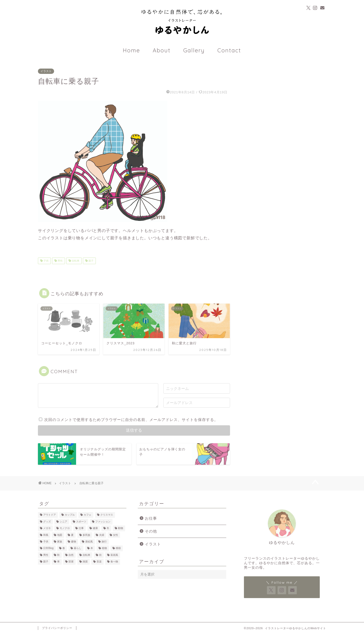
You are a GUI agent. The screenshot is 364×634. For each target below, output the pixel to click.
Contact (229, 50)
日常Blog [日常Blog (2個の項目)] (48, 548)
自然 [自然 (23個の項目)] (71, 555)
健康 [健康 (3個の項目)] (95, 528)
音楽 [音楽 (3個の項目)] (99, 562)
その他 (151, 531)
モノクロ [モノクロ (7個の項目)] (65, 528)
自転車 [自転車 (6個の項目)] (86, 555)
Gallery (194, 50)
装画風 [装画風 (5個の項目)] (114, 555)
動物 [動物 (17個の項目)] (121, 528)
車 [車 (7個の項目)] (58, 562)
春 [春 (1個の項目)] (64, 548)
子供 (46, 261)
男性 (60, 261)
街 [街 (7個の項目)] (100, 555)
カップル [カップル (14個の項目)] (70, 515)
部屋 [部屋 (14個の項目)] (71, 562)
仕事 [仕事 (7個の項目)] (81, 528)
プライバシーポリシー (57, 628)
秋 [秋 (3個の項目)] (58, 555)
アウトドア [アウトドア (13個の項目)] (50, 515)
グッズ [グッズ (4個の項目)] (47, 522)
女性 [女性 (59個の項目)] (116, 535)
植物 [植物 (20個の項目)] (104, 548)
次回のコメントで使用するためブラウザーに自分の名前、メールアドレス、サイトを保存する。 (131, 420)
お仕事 (151, 518)
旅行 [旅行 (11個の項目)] (104, 542)
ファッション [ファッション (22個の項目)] (103, 522)
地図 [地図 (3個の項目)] (60, 535)
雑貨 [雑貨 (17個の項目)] (85, 562)
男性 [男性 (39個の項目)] (46, 555)
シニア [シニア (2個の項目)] (63, 522)
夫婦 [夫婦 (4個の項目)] (102, 535)
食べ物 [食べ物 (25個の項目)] (114, 562)
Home (131, 50)
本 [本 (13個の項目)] (92, 548)
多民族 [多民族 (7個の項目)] (86, 535)
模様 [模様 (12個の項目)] (118, 548)
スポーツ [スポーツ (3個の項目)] (81, 522)
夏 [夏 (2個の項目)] (72, 535)
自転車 (75, 261)
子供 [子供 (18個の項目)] (46, 542)
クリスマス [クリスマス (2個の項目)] (107, 515)
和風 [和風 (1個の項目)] (46, 535)
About (162, 50)
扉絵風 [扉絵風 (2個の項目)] (89, 542)
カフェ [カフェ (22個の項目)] (87, 515)
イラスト (46, 71)
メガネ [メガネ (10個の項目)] (47, 528)
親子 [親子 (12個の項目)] (46, 562)
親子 (91, 261)
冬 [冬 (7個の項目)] (108, 528)
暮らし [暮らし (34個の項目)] (78, 548)
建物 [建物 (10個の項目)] (74, 542)
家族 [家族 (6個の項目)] (60, 542)
